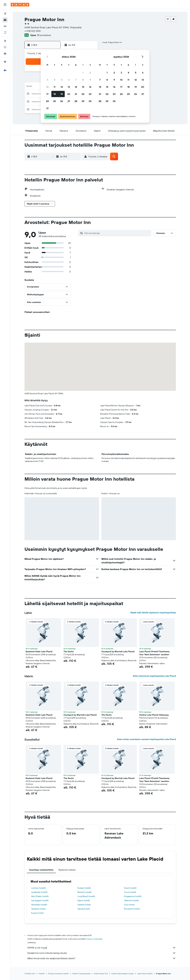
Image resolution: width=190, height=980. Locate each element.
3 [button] (47, 80)
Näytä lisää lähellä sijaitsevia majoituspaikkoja (153, 613)
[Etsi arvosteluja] (117, 233)
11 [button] (54, 87)
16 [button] (90, 87)
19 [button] (62, 94)
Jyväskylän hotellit (39, 892)
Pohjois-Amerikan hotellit (58, 974)
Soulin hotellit (130, 888)
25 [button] (54, 101)
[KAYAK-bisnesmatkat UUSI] (5, 53)
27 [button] (69, 101)
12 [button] (62, 87)
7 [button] (76, 80)
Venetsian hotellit (39, 905)
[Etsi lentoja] (5, 14)
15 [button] (83, 87)
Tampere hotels (38, 909)
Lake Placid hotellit (145, 974)
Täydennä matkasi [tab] (67, 870)
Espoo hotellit (84, 900)
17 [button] (47, 94)
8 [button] (83, 80)
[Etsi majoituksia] (5, 20)
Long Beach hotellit (86, 896)
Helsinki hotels (84, 905)
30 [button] (90, 101)
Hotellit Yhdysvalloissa (81, 974)
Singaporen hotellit (133, 896)
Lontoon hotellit (38, 888)
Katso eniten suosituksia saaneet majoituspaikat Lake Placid (147, 739)
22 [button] (83, 94)
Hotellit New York (101, 974)
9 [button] (90, 80)
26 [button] (62, 101)
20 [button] (69, 94)
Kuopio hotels (37, 913)
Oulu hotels (129, 905)
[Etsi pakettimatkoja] (5, 32)
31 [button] (47, 108)
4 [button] (55, 80)
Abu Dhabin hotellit (40, 896)
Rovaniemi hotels (132, 909)
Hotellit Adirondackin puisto (123, 974)
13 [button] (69, 87)
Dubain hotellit (84, 888)
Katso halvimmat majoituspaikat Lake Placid (154, 676)
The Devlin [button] (69, 651)
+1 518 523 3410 (33, 31)
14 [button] (76, 87)
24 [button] (47, 101)
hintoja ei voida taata (94, 939)
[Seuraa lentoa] (5, 47)
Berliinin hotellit (85, 892)
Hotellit (42, 974)
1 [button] (83, 73)
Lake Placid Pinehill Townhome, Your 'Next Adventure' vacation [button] (155, 653)
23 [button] (90, 94)
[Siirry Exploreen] (5, 41)
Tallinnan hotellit (131, 900)
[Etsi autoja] (5, 26)
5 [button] (62, 80)
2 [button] (90, 73)
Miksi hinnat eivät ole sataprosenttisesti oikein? (102, 958)
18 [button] (55, 94)
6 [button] (69, 80)
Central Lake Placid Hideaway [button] (154, 715)
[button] (5, 5)
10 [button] (47, 87)
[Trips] (5, 62)
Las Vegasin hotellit (40, 900)
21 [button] (76, 94)
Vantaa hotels (84, 909)
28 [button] (76, 101)
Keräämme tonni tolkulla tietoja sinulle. (102, 953)
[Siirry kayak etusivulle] (20, 5)
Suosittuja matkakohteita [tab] (41, 870)
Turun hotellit (130, 892)
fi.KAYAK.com (30, 974)
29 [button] (83, 101)
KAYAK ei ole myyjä (102, 948)
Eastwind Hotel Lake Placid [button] (39, 651)
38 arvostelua (44, 35)
